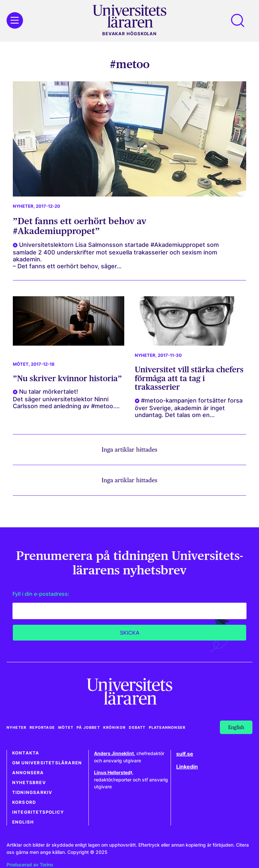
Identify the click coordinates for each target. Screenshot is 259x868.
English (23, 822)
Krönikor (115, 727)
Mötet (21, 364)
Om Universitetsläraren (47, 763)
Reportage (42, 727)
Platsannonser (167, 727)
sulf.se (185, 754)
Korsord (24, 802)
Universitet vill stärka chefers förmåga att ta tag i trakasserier (189, 378)
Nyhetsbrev (29, 783)
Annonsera (28, 773)
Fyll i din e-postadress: (41, 594)
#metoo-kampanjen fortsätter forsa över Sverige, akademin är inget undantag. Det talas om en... (189, 408)
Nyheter (23, 206)
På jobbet (88, 727)
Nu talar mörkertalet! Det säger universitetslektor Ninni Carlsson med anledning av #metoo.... (66, 399)
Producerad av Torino (30, 865)
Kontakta (26, 753)
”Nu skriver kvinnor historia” (67, 378)
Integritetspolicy (38, 812)
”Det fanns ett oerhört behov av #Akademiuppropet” (80, 226)
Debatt (137, 727)
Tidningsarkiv (32, 792)
